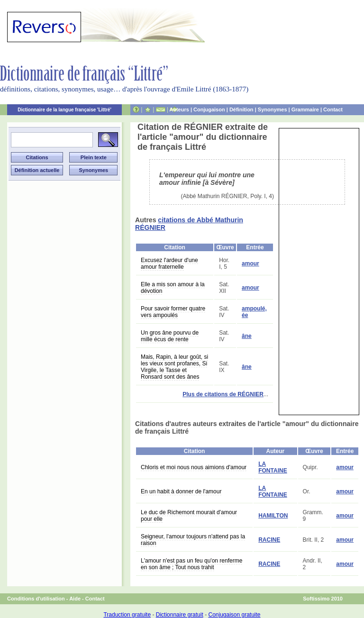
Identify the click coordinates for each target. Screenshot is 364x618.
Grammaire (305, 109)
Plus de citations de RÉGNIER (223, 394)
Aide (75, 599)
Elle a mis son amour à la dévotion (173, 288)
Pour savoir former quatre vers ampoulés (173, 312)
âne (247, 336)
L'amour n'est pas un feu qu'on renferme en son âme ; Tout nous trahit (191, 564)
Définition (241, 109)
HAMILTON (273, 516)
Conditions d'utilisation (36, 599)
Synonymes (273, 109)
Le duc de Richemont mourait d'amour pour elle (189, 516)
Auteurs (179, 109)
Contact (333, 109)
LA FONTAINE (273, 467)
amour (250, 264)
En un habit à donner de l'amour (181, 491)
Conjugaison (209, 109)
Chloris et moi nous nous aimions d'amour (194, 467)
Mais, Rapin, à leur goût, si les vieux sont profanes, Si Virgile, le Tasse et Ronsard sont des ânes (174, 367)
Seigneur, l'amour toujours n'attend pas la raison (193, 540)
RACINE (269, 540)
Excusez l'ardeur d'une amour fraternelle (169, 264)
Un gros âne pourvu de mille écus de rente (170, 336)
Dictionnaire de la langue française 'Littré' (64, 110)
